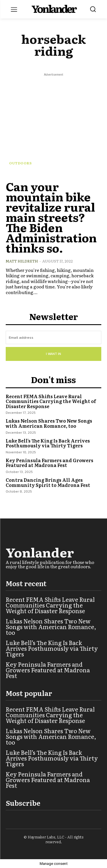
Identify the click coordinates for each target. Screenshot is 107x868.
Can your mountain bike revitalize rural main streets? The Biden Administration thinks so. (51, 217)
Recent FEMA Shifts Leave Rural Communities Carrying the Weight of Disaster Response (51, 401)
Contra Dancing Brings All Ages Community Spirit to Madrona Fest (48, 482)
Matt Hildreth (22, 261)
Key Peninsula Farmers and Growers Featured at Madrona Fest (50, 463)
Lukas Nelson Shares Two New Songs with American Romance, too (49, 423)
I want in (53, 354)
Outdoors (20, 163)
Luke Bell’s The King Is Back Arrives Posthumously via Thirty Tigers (48, 443)
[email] (53, 337)
